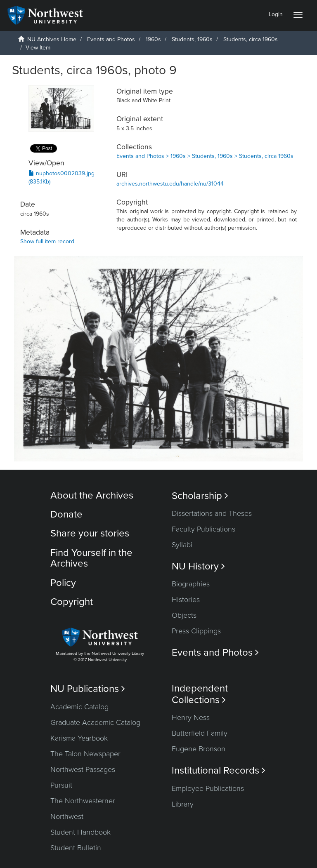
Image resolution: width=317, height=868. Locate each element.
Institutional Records (219, 770)
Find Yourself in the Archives (91, 558)
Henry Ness (191, 717)
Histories (186, 600)
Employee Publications (208, 788)
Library (183, 804)
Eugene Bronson (199, 749)
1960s (153, 39)
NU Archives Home (52, 39)
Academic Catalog (79, 707)
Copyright (72, 602)
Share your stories (90, 533)
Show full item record (47, 241)
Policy (63, 583)
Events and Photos (111, 39)
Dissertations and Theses (212, 513)
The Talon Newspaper (85, 754)
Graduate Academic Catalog (95, 722)
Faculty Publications (203, 529)
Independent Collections (200, 694)
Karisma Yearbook (79, 738)
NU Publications (88, 689)
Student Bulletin (76, 848)
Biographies (191, 584)
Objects (184, 615)
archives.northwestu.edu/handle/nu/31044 (170, 184)
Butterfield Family (200, 733)
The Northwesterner (83, 801)
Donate (66, 514)
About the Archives (92, 495)
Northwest (67, 816)
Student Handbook (80, 832)
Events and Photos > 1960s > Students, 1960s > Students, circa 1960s (205, 156)
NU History (198, 566)
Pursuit (61, 785)
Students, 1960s (192, 39)
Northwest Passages (83, 769)
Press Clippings (196, 631)
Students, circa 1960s (251, 39)
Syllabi (182, 545)
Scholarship (200, 496)
